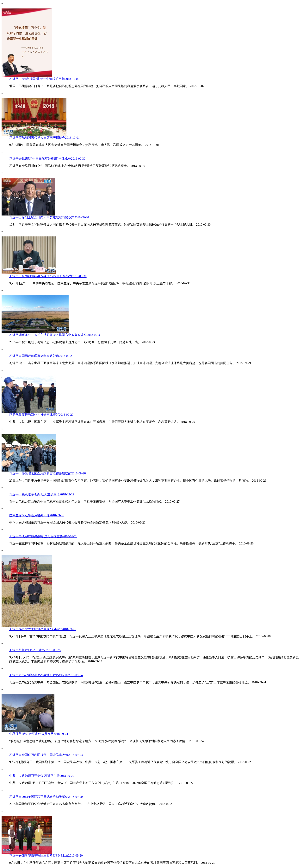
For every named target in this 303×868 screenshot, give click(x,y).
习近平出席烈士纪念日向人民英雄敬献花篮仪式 (49, 217)
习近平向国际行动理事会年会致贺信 (41, 356)
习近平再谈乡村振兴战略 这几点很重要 (43, 536)
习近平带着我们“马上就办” (35, 650)
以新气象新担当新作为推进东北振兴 (41, 415)
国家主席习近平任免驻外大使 (37, 515)
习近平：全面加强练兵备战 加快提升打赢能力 (48, 276)
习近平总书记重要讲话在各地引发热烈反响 (46, 675)
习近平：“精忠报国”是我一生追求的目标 (44, 79)
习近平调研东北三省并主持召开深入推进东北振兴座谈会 (55, 335)
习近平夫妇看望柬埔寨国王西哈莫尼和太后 (46, 855)
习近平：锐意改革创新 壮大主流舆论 (42, 494)
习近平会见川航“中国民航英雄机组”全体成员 (47, 159)
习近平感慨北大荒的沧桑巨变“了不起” (43, 629)
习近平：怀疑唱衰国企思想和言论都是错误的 (48, 473)
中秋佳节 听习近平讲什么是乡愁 (39, 734)
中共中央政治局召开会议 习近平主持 (42, 776)
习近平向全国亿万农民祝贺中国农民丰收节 (46, 755)
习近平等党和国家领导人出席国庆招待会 (44, 138)
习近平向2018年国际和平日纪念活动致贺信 (46, 797)
